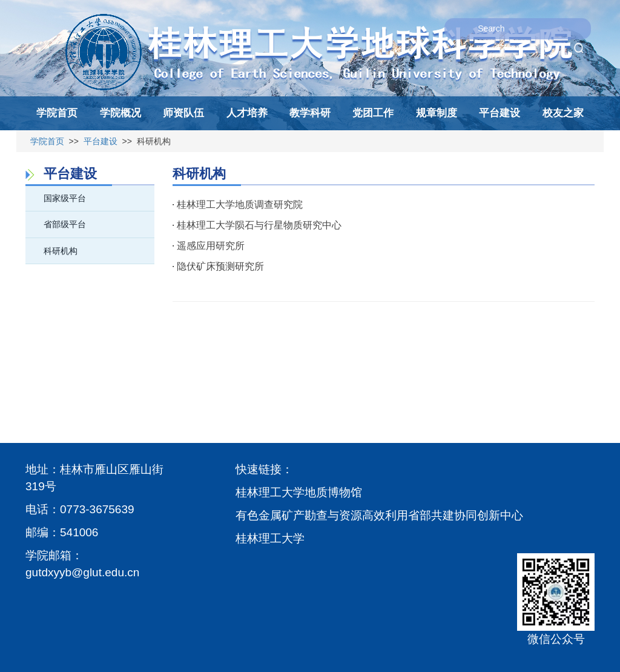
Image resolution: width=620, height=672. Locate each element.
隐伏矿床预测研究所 (220, 266)
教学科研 (310, 113)
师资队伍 (183, 113)
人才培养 (247, 113)
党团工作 (373, 113)
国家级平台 (65, 198)
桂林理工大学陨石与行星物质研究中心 (259, 225)
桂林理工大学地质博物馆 (299, 492)
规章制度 (437, 113)
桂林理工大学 (270, 538)
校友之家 (563, 113)
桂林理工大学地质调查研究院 (240, 205)
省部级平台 (65, 224)
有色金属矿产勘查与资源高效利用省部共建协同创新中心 (379, 515)
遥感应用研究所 (211, 246)
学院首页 (57, 113)
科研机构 (61, 251)
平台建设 (500, 113)
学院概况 (120, 113)
